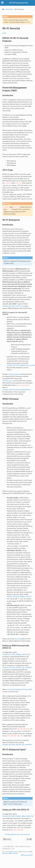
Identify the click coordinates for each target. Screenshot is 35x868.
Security (17, 639)
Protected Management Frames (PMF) (20, 689)
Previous (7, 839)
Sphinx (11, 852)
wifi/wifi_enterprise (14, 374)
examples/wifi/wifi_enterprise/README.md (16, 390)
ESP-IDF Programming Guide (19, 3)
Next (29, 839)
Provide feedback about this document (17, 834)
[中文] (4, 33)
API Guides (9, 9)
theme (21, 852)
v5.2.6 (28, 22)
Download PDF (27, 855)
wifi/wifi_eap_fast (8, 381)
